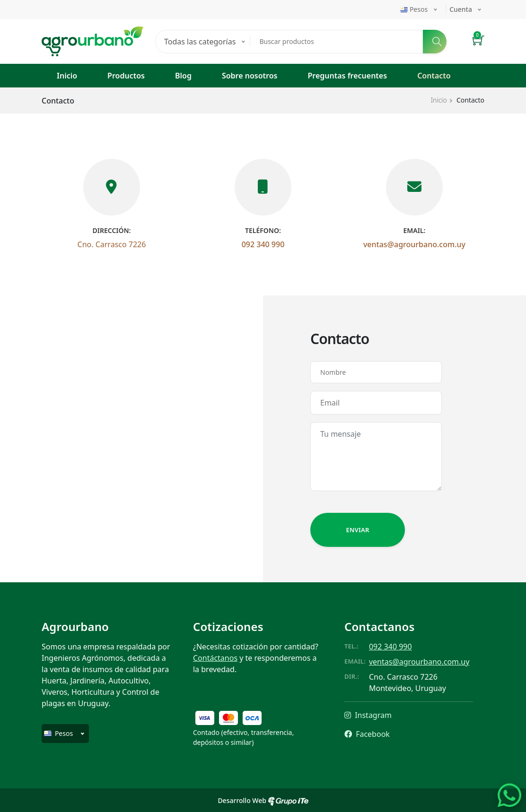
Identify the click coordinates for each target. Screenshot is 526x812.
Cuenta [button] (461, 9)
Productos (126, 76)
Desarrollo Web (263, 800)
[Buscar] (435, 42)
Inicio (67, 76)
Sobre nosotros (250, 76)
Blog (183, 76)
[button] (478, 41)
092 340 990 (263, 244)
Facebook (367, 734)
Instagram (368, 715)
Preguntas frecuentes (347, 76)
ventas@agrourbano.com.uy (414, 244)
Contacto (434, 76)
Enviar (357, 530)
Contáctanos (215, 658)
